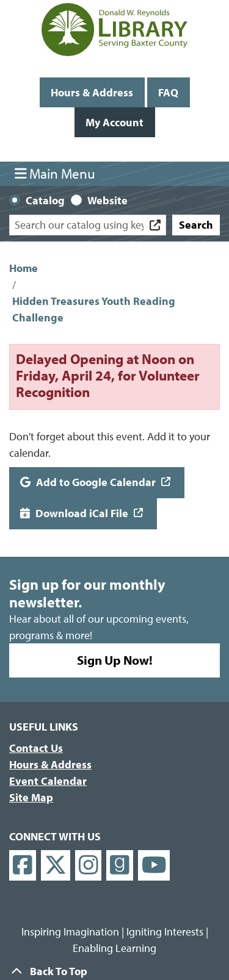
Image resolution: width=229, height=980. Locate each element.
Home (24, 268)
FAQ (168, 92)
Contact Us (36, 748)
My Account (114, 122)
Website (107, 200)
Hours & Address (92, 92)
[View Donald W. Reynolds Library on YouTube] (154, 866)
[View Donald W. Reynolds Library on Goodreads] (120, 866)
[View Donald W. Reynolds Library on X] (56, 866)
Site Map (31, 797)
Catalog (45, 200)
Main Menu (55, 173)
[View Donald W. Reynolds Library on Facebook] (23, 866)
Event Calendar (48, 781)
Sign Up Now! (115, 660)
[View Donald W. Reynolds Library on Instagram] (89, 866)
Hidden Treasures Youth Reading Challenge (94, 309)
